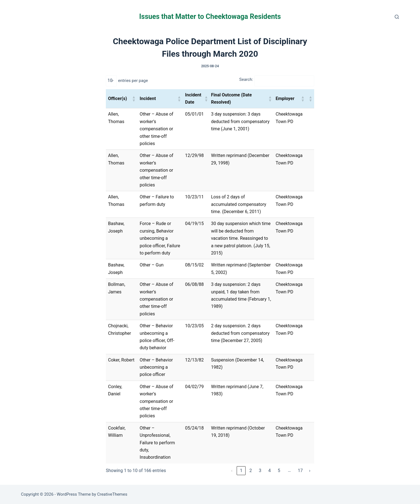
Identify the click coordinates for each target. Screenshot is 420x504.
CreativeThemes (112, 494)
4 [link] (270, 471)
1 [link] (241, 471)
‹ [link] (232, 471)
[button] (134, 99)
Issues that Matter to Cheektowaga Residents (210, 17)
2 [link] (251, 471)
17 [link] (300, 471)
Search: (246, 79)
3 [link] (260, 471)
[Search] (397, 17)
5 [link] (279, 471)
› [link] (310, 471)
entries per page (133, 81)
